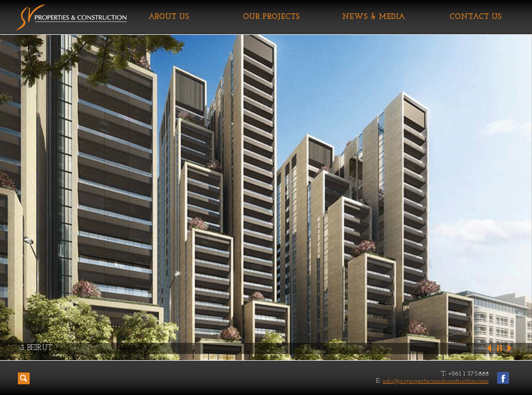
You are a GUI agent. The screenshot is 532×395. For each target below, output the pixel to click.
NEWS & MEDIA (374, 17)
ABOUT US (169, 17)
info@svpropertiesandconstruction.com (436, 381)
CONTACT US (476, 17)
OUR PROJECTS (271, 17)
